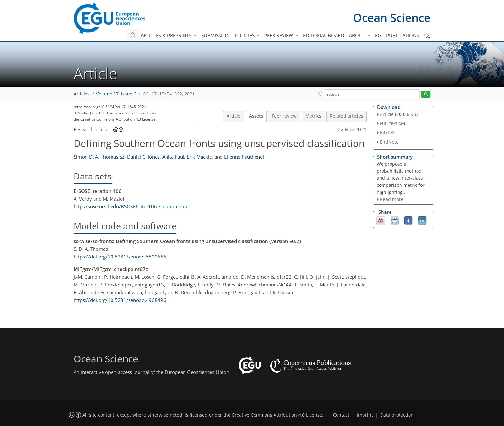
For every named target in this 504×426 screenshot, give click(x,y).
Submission (216, 35)
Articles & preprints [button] (167, 35)
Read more (392, 199)
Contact (341, 415)
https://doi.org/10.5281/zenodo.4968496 (120, 300)
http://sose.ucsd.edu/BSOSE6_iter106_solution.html (131, 206)
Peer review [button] (279, 35)
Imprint (365, 415)
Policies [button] (245, 35)
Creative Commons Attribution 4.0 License (277, 415)
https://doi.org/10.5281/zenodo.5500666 (120, 257)
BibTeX (387, 133)
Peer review (284, 116)
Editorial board (324, 35)
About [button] (358, 35)
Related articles (346, 116)
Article (234, 116)
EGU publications (397, 35)
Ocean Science (392, 18)
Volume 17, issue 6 (116, 94)
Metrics (313, 116)
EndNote (389, 142)
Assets (256, 116)
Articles (82, 94)
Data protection (397, 415)
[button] (320, 94)
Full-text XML (394, 123)
